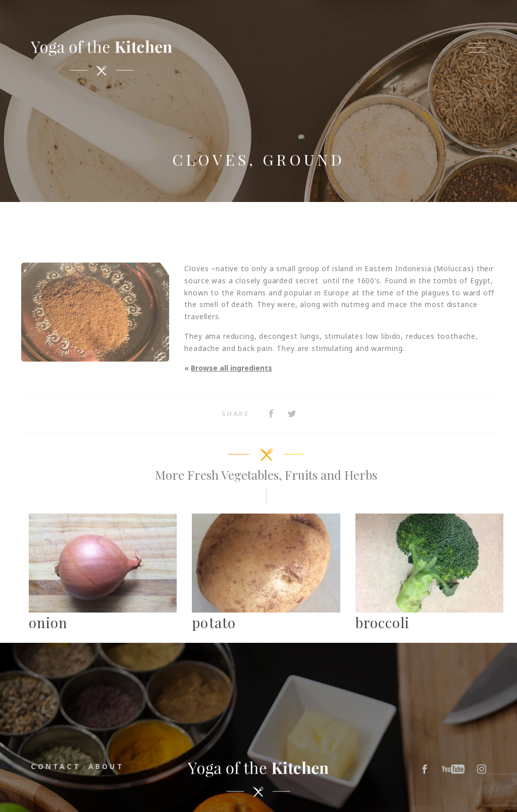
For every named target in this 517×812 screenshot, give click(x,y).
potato (214, 622)
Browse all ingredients (231, 368)
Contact (56, 767)
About (106, 767)
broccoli (383, 622)
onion (48, 622)
